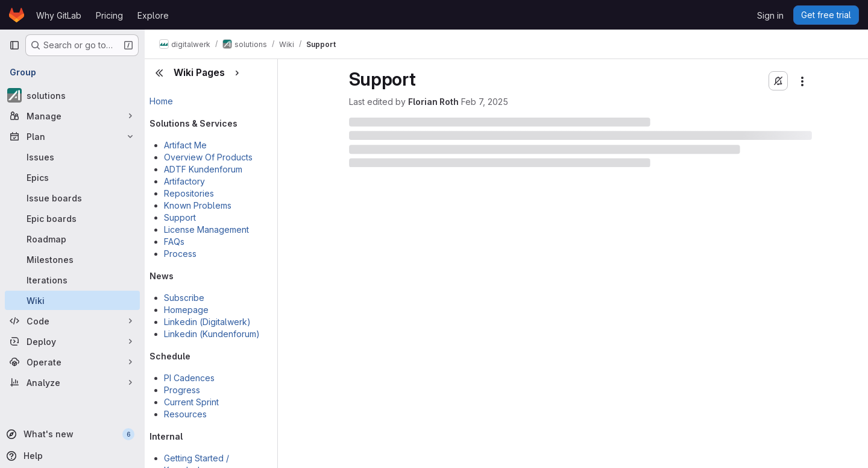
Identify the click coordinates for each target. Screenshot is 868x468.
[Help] (71, 456)
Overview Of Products (208, 157)
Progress (182, 390)
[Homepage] (17, 15)
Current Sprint (191, 402)
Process (180, 254)
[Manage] (72, 116)
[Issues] (72, 157)
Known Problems (198, 205)
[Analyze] (72, 382)
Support (180, 217)
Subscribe (184, 298)
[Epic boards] (72, 218)
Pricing (109, 15)
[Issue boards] (72, 198)
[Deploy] (72, 341)
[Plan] (72, 136)
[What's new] (71, 434)
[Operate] (72, 362)
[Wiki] (72, 300)
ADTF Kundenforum (203, 169)
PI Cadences (189, 378)
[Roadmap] (72, 239)
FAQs (174, 242)
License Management (206, 229)
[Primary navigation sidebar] (14, 45)
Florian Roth (433, 102)
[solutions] (72, 95)
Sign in (770, 15)
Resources (185, 414)
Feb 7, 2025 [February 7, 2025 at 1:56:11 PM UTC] (485, 102)
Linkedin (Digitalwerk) (207, 322)
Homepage (186, 310)
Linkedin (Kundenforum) (212, 334)
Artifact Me (185, 145)
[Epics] (72, 177)
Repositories (189, 193)
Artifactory (184, 181)
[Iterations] (72, 280)
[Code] (72, 321)
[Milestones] (72, 259)
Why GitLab (59, 15)
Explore (153, 15)
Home (161, 101)
